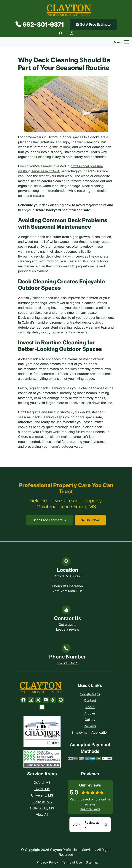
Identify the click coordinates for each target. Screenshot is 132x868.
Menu (122, 42)
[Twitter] (38, 700)
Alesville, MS (42, 802)
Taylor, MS (42, 789)
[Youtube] (46, 700)
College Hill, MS (42, 808)
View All (42, 815)
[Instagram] (72, 33)
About (90, 707)
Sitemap (92, 862)
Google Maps (90, 694)
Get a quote (68, 625)
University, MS (42, 795)
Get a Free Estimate (50, 520)
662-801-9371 (40, 24)
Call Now (90, 520)
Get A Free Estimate (93, 24)
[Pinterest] (61, 700)
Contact (90, 700)
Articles (90, 713)
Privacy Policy (47, 862)
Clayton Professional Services (73, 850)
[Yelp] (53, 700)
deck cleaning (40, 157)
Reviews (90, 726)
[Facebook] (61, 33)
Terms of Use (72, 862)
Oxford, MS (42, 783)
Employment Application (90, 732)
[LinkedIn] (42, 707)
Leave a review (68, 629)
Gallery (90, 720)
